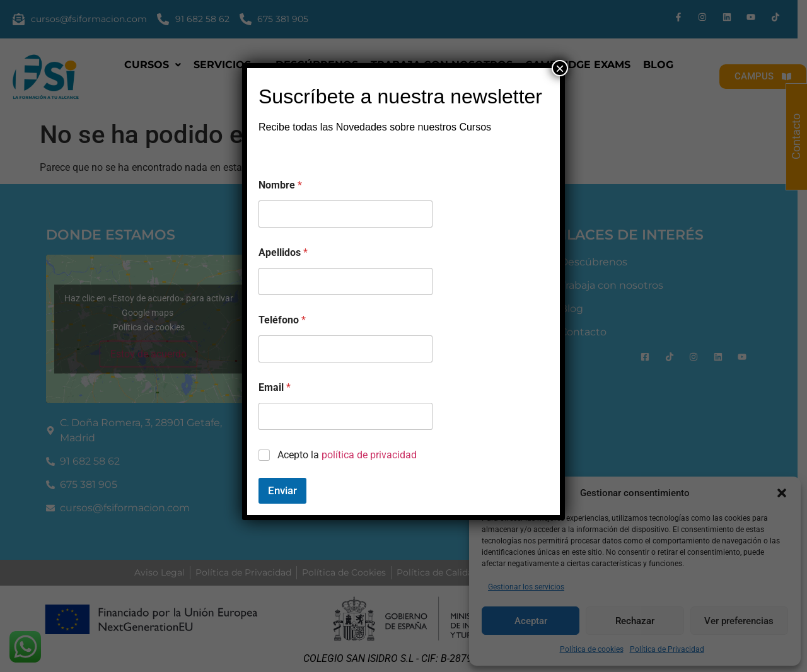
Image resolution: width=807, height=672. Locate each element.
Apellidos (283, 252)
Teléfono (282, 320)
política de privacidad (369, 455)
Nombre (280, 185)
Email (275, 387)
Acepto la (347, 455)
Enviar (282, 490)
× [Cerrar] (560, 68)
